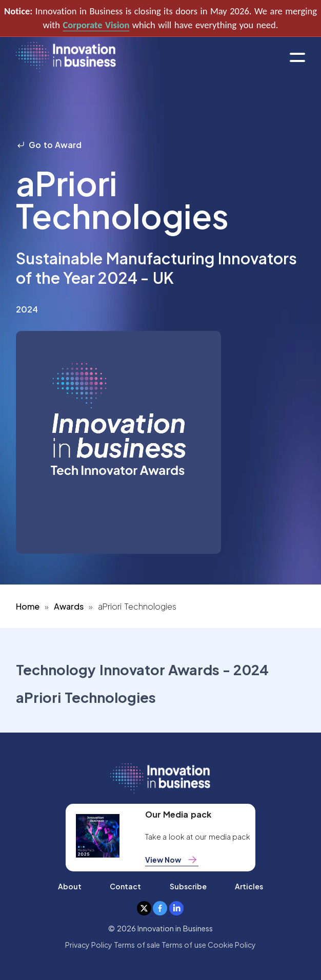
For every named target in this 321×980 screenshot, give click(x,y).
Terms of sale (137, 945)
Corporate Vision (96, 25)
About (70, 886)
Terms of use (184, 945)
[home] (66, 58)
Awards (69, 606)
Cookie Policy (232, 945)
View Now (172, 860)
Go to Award (49, 145)
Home (28, 606)
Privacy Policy (89, 945)
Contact (125, 886)
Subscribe (188, 886)
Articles (249, 886)
